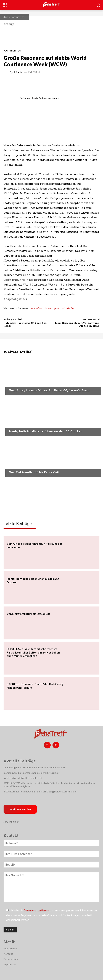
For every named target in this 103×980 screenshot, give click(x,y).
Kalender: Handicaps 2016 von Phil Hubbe (25, 324)
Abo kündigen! (12, 822)
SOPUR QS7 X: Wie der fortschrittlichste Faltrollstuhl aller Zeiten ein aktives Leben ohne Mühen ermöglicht (33, 652)
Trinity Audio (38, 98)
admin (18, 72)
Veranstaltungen (20, 465)
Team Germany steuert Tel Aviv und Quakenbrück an (77, 324)
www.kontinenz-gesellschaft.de (52, 308)
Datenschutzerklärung (37, 911)
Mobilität (15, 383)
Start (6, 17)
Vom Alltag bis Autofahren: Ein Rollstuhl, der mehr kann (49, 390)
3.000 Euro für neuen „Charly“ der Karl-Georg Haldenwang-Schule (40, 791)
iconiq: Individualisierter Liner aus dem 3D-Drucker (45, 431)
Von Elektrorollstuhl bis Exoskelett (34, 472)
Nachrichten (18, 17)
